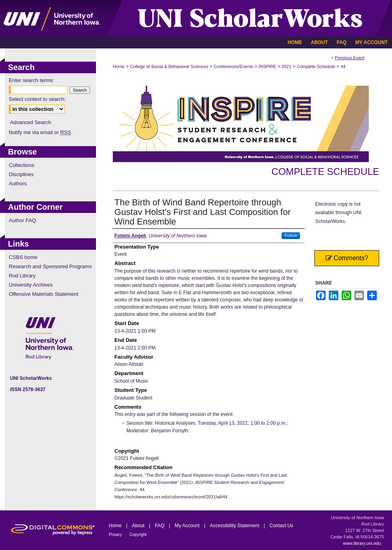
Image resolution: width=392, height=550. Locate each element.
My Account (188, 526)
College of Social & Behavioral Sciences (170, 66)
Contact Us (281, 526)
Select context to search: (37, 99)
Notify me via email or (40, 132)
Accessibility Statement (235, 526)
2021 (287, 66)
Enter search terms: (31, 80)
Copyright (138, 535)
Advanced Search (31, 122)
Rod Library (22, 276)
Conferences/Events (234, 66)
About (139, 526)
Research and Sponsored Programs (50, 266)
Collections (22, 165)
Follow (291, 235)
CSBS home (23, 257)
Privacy (116, 535)
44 (343, 66)
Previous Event (350, 58)
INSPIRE (268, 66)
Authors (18, 184)
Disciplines (21, 174)
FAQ (160, 526)
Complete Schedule (317, 66)
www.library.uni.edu (362, 543)
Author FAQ (22, 220)
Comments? (347, 258)
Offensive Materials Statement (44, 294)
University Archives (31, 285)
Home (119, 66)
